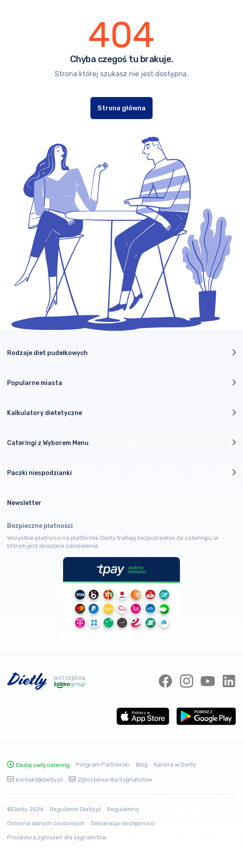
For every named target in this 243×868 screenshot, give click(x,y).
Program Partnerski (103, 765)
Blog (142, 765)
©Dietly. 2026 (25, 809)
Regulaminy (123, 809)
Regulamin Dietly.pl (75, 809)
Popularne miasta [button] (121, 383)
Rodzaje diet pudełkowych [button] (121, 353)
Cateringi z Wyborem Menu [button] (121, 443)
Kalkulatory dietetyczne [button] (121, 413)
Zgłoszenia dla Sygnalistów (110, 780)
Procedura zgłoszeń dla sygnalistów (57, 837)
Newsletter (24, 503)
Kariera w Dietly (175, 765)
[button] (121, 503)
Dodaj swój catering (38, 765)
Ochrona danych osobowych (46, 823)
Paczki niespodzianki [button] (121, 473)
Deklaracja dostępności (123, 823)
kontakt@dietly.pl (35, 780)
